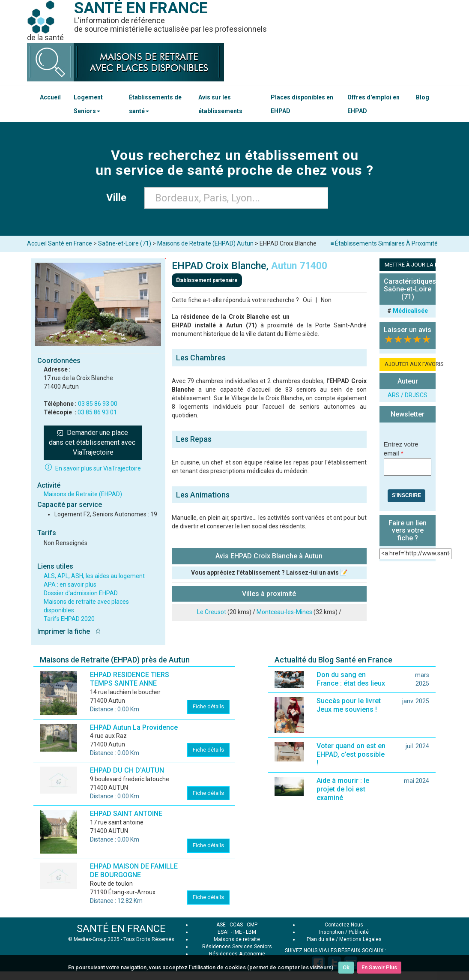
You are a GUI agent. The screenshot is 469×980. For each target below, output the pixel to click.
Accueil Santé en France (60, 243)
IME (238, 932)
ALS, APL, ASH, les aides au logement (94, 576)
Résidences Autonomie (237, 954)
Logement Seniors (88, 104)
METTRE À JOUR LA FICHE (410, 265)
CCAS (236, 925)
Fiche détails (208, 706)
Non (326, 300)
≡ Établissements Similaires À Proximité (384, 243)
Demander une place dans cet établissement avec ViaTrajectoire (93, 442)
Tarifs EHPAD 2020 (69, 619)
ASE (221, 925)
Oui (307, 300)
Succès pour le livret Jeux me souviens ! (349, 705)
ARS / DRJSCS (408, 395)
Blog (423, 97)
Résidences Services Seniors (237, 947)
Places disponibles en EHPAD (302, 104)
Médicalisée (410, 311)
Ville (119, 198)
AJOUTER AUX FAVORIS (410, 364)
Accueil (50, 97)
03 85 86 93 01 (97, 412)
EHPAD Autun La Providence (134, 727)
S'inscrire (406, 495)
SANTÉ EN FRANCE (121, 929)
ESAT (224, 932)
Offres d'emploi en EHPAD (373, 104)
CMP (252, 925)
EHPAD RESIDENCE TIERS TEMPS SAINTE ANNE (130, 679)
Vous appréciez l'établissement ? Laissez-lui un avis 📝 (269, 572)
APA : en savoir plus (70, 584)
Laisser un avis (408, 330)
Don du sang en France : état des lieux (351, 679)
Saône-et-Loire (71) (125, 243)
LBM (251, 932)
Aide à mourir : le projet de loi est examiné (343, 789)
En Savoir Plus (379, 967)
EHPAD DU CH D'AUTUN (127, 770)
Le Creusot (212, 612)
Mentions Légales (360, 939)
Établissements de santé (155, 104)
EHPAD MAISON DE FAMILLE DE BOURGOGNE (134, 871)
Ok (346, 967)
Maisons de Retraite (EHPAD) (83, 494)
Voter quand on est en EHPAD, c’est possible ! (351, 754)
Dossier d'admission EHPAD (81, 593)
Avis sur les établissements (220, 104)
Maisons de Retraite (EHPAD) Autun (205, 243)
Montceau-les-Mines (284, 612)
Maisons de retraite (237, 939)
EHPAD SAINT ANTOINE (126, 814)
